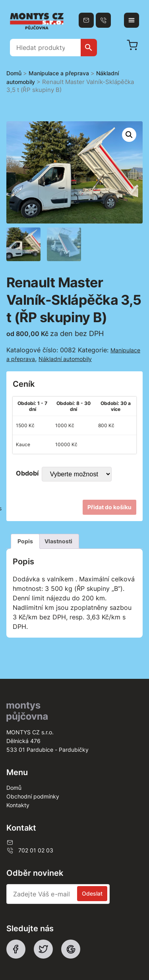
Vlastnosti (58, 541)
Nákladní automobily (65, 359)
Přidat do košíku (109, 507)
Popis (25, 541)
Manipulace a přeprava (59, 73)
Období (27, 473)
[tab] (25, 541)
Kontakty (18, 805)
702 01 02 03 (30, 850)
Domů (14, 73)
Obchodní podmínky (33, 796)
